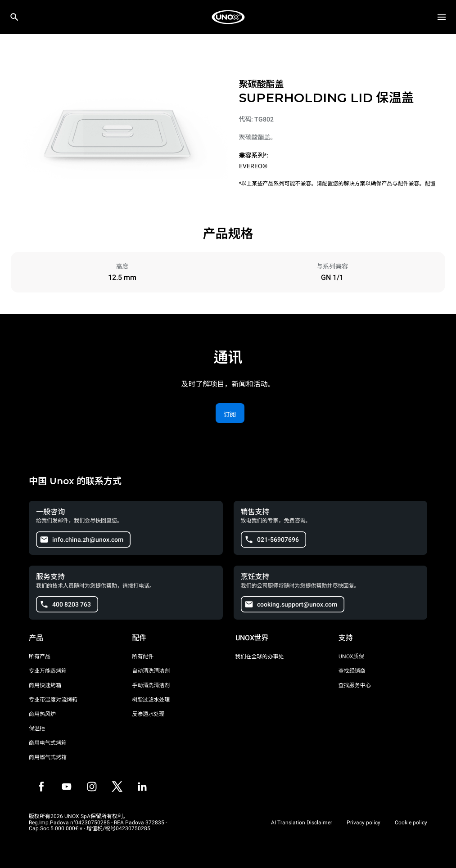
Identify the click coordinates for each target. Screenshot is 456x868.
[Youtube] (67, 787)
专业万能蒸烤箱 (48, 671)
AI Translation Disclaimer (302, 823)
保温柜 (37, 729)
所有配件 (143, 657)
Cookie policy (411, 823)
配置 (430, 184)
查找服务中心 (355, 685)
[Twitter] (117, 787)
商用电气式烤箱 (48, 743)
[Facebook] (41, 787)
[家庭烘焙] (228, 17)
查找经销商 (352, 671)
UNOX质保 (351, 657)
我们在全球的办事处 (260, 657)
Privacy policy (363, 823)
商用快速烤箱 (45, 685)
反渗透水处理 (148, 714)
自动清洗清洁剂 (151, 671)
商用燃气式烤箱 (48, 757)
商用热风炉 (42, 714)
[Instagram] (92, 787)
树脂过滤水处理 (151, 700)
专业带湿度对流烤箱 (53, 700)
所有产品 (40, 657)
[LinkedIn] (142, 787)
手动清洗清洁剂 (151, 685)
